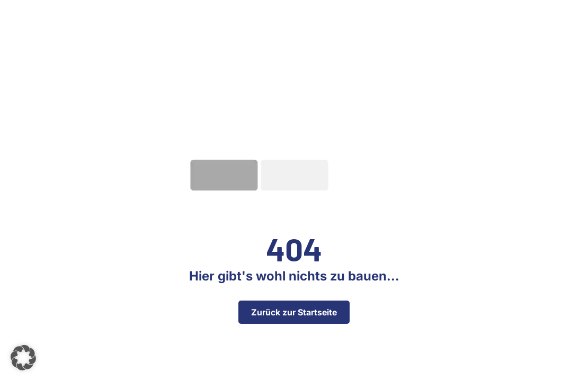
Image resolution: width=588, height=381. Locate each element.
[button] (23, 358)
